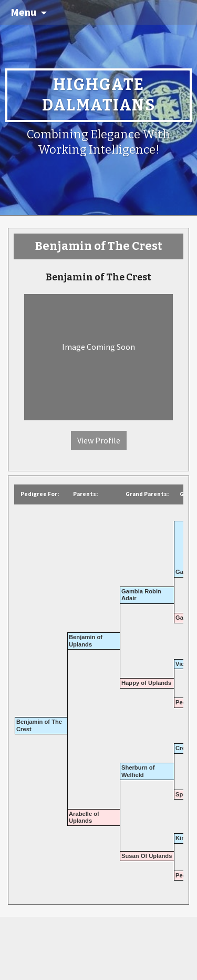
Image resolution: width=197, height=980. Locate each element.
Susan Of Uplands (147, 856)
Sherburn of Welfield (138, 771)
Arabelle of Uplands (84, 817)
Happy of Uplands (146, 683)
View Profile (99, 440)
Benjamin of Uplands (86, 640)
